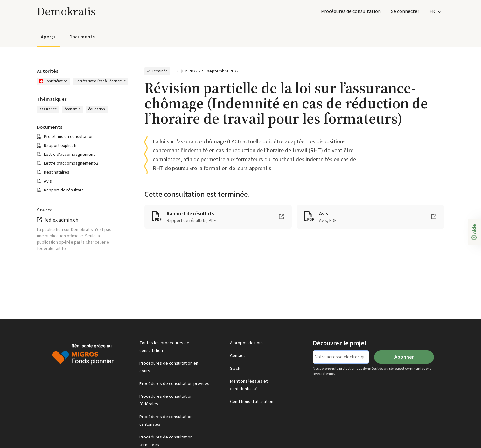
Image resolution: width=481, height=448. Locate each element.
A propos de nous (247, 343)
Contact (237, 356)
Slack (235, 369)
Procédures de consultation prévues (174, 384)
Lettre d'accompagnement (69, 155)
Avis (48, 181)
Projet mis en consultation (69, 137)
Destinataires (57, 172)
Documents (82, 37)
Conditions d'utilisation (252, 402)
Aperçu (49, 37)
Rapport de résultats (64, 190)
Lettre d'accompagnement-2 (71, 163)
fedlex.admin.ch (61, 220)
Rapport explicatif (61, 146)
